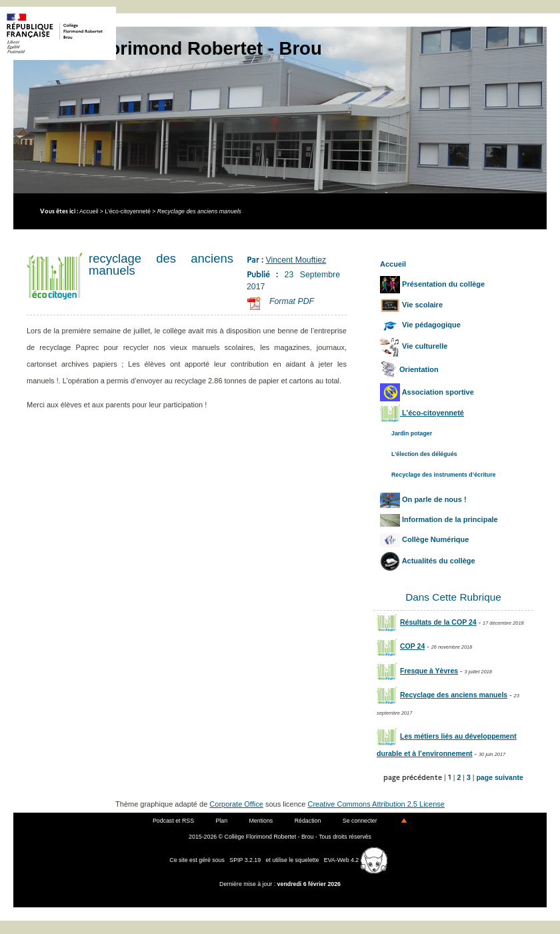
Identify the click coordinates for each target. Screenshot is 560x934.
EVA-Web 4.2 (356, 860)
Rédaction (308, 821)
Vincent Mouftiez (296, 260)
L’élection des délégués (424, 454)
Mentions (261, 821)
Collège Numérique (424, 539)
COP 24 (401, 646)
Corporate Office (236, 804)
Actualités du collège (428, 561)
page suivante (499, 777)
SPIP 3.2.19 (245, 860)
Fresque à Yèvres (417, 671)
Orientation (409, 369)
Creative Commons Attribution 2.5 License (376, 804)
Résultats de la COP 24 (427, 622)
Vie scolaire (411, 305)
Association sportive (427, 392)
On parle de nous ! (423, 499)
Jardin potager (412, 433)
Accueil (89, 211)
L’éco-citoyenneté (127, 211)
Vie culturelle (414, 346)
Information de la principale (439, 519)
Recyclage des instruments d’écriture (443, 475)
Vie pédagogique (420, 325)
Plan (221, 821)
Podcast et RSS (173, 821)
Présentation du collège (432, 284)
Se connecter (360, 821)
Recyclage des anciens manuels (442, 695)
